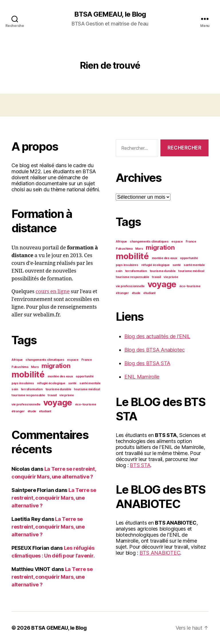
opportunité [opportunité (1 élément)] (85, 376)
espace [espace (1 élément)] (73, 360)
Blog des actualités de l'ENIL (157, 336)
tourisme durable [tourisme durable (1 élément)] (58, 389)
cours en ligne (53, 292)
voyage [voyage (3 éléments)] (58, 402)
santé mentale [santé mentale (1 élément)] (90, 383)
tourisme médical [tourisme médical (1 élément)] (87, 389)
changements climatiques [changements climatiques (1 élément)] (45, 360)
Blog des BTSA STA (147, 363)
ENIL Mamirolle (142, 377)
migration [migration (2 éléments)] (56, 366)
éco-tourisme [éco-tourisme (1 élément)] (86, 404)
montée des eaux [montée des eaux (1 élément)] (60, 376)
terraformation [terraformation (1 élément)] (32, 389)
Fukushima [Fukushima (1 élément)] (20, 367)
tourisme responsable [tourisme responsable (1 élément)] (28, 395)
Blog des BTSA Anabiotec (155, 350)
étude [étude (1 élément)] (32, 411)
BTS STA (140, 465)
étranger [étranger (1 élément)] (18, 411)
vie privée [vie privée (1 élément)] (66, 395)
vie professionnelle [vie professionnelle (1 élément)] (26, 404)
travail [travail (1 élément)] (52, 395)
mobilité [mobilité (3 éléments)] (28, 374)
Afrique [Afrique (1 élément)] (17, 360)
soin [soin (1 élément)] (15, 389)
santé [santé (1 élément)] (72, 383)
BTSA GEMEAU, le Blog (110, 14)
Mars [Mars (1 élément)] (35, 367)
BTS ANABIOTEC (160, 553)
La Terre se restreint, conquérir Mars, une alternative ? (54, 498)
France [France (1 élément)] (87, 360)
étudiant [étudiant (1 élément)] (45, 411)
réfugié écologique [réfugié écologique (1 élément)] (51, 383)
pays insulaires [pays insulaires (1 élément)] (23, 383)
